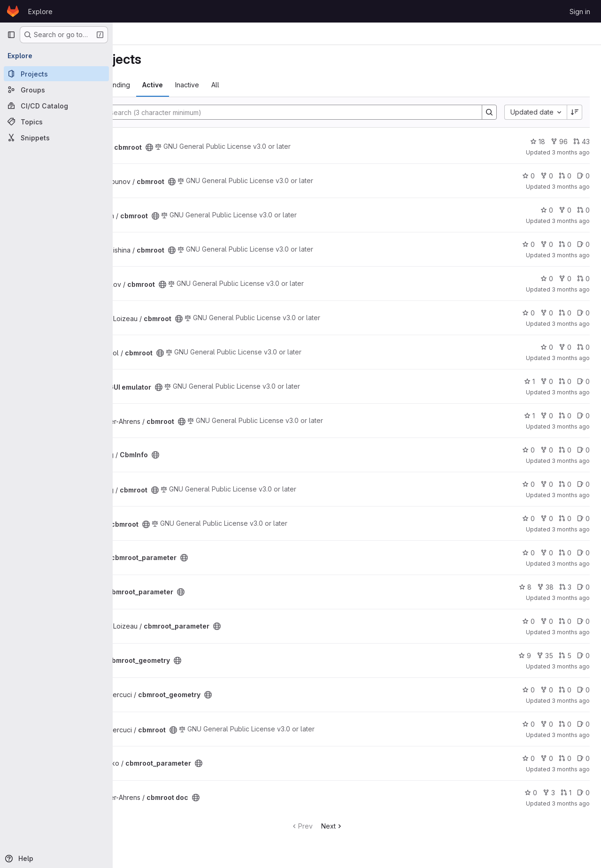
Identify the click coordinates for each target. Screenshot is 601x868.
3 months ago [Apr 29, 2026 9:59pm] (571, 358)
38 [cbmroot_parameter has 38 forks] (545, 587)
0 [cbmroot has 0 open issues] (583, 176)
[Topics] (56, 122)
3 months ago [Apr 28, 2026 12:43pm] (571, 392)
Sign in (580, 12)
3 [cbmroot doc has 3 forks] (549, 793)
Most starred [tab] (150, 85)
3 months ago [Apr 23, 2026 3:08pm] (571, 529)
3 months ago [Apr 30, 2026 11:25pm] (571, 187)
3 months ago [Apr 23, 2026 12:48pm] (571, 666)
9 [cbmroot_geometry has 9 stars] (525, 656)
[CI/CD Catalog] (56, 106)
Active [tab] (232, 85)
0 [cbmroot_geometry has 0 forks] (547, 690)
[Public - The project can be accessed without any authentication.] (229, 147)
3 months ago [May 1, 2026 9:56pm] (571, 152)
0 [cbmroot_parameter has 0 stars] (528, 553)
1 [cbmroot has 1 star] (529, 416)
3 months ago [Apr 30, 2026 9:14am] (571, 289)
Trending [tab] (195, 85)
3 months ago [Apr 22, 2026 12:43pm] (571, 769)
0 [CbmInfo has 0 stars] (528, 450)
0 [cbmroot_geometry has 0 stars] (528, 690)
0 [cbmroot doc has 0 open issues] (583, 793)
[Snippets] (56, 138)
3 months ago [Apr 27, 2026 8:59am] (571, 426)
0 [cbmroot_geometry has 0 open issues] (583, 656)
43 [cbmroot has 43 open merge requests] (582, 142)
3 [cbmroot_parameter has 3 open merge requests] (565, 587)
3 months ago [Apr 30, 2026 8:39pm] (571, 221)
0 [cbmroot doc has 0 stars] (531, 793)
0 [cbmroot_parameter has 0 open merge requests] (565, 553)
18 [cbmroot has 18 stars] (538, 142)
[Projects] (56, 74)
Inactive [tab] (266, 85)
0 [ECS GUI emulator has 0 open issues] (583, 381)
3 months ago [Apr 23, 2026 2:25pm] (571, 598)
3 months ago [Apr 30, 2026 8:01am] (571, 324)
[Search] (316, 112)
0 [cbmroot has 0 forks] (547, 176)
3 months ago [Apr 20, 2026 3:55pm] (571, 803)
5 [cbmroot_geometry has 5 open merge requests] (565, 656)
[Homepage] (13, 11)
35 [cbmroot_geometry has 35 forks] (545, 656)
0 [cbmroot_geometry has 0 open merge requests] (565, 690)
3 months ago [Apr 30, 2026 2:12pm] (571, 255)
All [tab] (295, 85)
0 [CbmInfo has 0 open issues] (583, 450)
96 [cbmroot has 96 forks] (559, 142)
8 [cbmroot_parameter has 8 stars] (525, 587)
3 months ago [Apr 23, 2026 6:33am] (571, 735)
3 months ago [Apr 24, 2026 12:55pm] (571, 461)
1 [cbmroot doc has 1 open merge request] (566, 793)
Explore (40, 12)
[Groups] (56, 90)
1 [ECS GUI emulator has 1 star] (529, 381)
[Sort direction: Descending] (575, 112)
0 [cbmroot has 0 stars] (528, 176)
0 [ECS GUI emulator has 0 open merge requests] (565, 381)
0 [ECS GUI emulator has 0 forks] (547, 381)
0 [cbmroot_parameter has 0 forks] (547, 553)
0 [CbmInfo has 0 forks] (547, 450)
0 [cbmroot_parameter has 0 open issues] (583, 553)
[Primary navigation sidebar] (11, 35)
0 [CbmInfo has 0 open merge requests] (565, 450)
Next (372, 826)
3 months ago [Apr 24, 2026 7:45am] (571, 495)
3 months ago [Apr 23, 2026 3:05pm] (571, 564)
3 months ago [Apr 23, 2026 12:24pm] (571, 701)
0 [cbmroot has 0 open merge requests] (565, 176)
